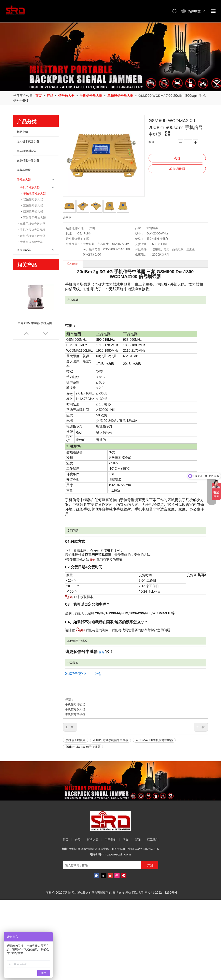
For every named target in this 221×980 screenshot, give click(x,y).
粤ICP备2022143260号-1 (161, 893)
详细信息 (73, 264)
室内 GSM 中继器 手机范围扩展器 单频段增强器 (36, 323)
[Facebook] (96, 876)
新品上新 (22, 132)
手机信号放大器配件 (33, 230)
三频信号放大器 (33, 205)
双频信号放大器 (33, 199)
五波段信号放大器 (34, 218)
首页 (66, 840)
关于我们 (111, 840)
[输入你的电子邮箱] (106, 865)
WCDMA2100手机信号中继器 (154, 740)
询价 (177, 158)
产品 (78, 840)
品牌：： (141, 228)
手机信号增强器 (75, 704)
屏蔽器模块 (24, 170)
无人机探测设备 (27, 151)
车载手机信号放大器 (33, 224)
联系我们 (153, 840)
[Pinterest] (124, 876)
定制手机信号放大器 (33, 236)
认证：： (72, 233)
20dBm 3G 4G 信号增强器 (83, 747)
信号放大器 (24, 179)
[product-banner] (110, 781)
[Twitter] (103, 876)
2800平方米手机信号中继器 (110, 740)
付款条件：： (144, 249)
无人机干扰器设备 (28, 141)
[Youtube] (110, 876)
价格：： (141, 239)
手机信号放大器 (30, 187)
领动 (128, 893)
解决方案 (93, 840)
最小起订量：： (76, 239)
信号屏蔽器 (24, 250)
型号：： (141, 233)
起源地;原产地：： (78, 228)
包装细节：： (74, 244)
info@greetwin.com (117, 854)
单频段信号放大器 (34, 193)
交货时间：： (144, 244)
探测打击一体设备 (28, 160)
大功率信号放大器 (31, 242)
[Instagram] (117, 876)
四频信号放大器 (33, 212)
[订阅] (150, 865)
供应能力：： (144, 255)
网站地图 (138, 893)
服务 (126, 840)
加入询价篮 (177, 169)
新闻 (138, 840)
